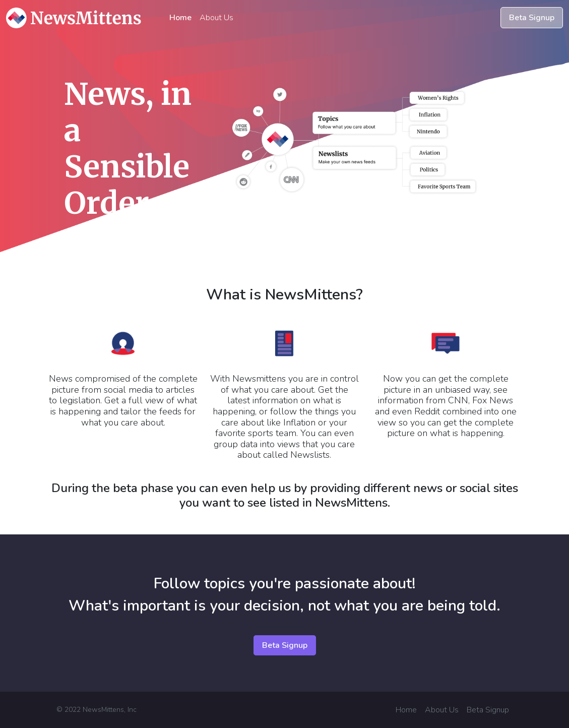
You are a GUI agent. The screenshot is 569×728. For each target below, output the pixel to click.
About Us (216, 18)
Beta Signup (532, 18)
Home (180, 18)
